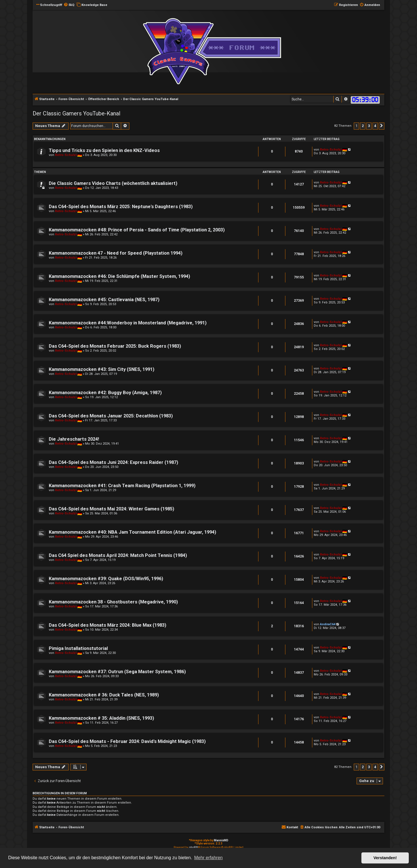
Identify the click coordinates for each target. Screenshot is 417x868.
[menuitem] (69, 5)
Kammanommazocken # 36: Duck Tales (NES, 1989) (104, 695)
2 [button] (363, 126)
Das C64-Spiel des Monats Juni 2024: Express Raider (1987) (113, 462)
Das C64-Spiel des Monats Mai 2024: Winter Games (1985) (111, 509)
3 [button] (369, 126)
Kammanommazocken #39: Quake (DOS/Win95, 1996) (106, 579)
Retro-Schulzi (66, 155)
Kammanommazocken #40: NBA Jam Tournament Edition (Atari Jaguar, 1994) (132, 532)
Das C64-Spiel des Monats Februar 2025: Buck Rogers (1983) (115, 346)
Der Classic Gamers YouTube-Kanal (76, 113)
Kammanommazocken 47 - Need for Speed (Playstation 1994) (116, 253)
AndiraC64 (328, 624)
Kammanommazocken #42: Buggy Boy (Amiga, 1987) (105, 393)
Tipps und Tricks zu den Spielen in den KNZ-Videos (104, 150)
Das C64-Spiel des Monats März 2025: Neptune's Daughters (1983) (121, 207)
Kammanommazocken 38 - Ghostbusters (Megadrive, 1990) (113, 602)
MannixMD (221, 840)
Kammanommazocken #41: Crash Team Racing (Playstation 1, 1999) (122, 486)
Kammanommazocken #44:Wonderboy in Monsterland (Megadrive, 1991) (128, 323)
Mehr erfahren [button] (208, 858)
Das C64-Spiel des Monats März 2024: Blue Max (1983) (108, 625)
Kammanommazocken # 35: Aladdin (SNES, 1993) (101, 718)
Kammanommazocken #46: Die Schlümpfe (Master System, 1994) (119, 276)
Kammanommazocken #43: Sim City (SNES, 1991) (102, 369)
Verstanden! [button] (385, 858)
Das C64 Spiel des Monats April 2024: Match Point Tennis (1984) (118, 555)
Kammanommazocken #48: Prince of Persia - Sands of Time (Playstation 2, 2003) (137, 230)
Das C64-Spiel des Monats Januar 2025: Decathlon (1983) (111, 416)
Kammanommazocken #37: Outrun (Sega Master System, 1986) (117, 672)
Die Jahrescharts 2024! (74, 439)
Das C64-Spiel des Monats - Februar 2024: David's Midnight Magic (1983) (127, 741)
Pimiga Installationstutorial (78, 648)
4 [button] (375, 126)
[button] (382, 126)
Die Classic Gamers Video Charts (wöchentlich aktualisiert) (113, 183)
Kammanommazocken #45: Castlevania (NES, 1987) (104, 300)
